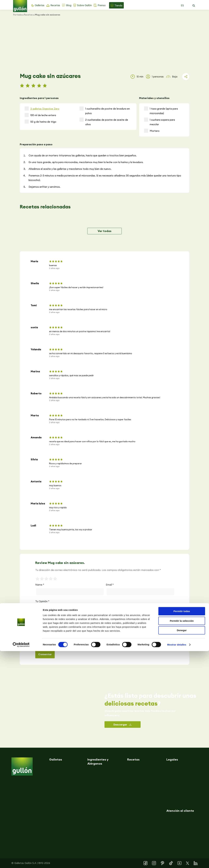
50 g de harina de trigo (40, 122)
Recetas (55, 5)
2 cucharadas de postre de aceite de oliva (104, 122)
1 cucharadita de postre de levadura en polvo (105, 111)
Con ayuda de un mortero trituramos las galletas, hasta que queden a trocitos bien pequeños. (83, 155)
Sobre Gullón (84, 5)
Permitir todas (182, 828)
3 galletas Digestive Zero (45, 109)
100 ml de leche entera (40, 115)
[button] (194, 6)
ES (182, 5)
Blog (69, 5)
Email (110, 585)
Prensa (102, 5)
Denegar (182, 847)
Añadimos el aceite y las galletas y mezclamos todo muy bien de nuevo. (70, 169)
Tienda (118, 5)
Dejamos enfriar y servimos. (44, 187)
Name (40, 585)
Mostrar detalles (177, 862)
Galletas (40, 5)
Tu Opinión (42, 601)
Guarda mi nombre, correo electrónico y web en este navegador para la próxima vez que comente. (86, 644)
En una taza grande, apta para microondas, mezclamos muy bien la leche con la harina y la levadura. (86, 162)
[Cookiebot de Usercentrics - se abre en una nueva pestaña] (21, 862)
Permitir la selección (182, 838)
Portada (18, 15)
